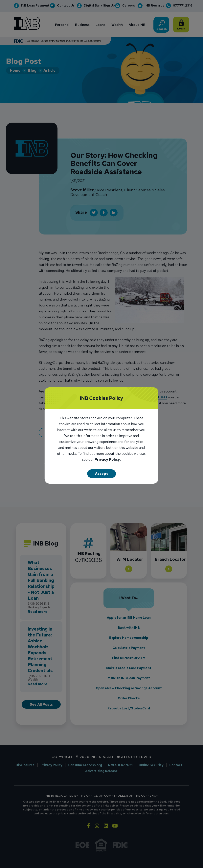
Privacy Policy (107, 460)
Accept (101, 474)
